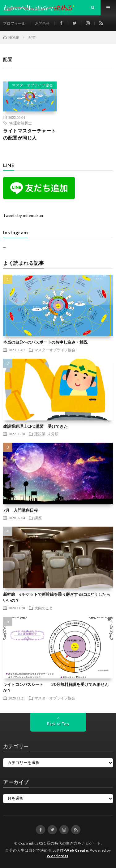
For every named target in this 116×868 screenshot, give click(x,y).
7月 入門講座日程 (20, 510)
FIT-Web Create (73, 850)
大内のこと (44, 608)
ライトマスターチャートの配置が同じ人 (30, 134)
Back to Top (58, 724)
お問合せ (42, 23)
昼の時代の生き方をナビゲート (74, 843)
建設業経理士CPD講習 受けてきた (35, 426)
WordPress (58, 856)
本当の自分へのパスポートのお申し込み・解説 (45, 342)
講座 (38, 518)
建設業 (40, 434)
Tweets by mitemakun (23, 215)
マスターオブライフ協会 (32, 85)
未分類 (53, 434)
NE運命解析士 (20, 123)
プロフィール (14, 23)
